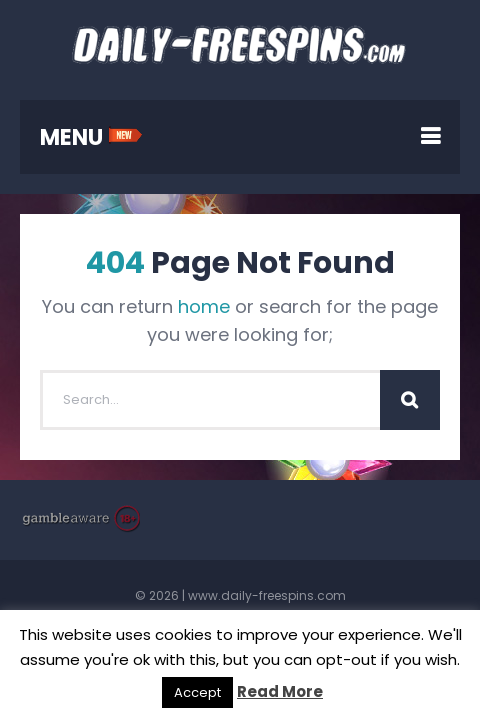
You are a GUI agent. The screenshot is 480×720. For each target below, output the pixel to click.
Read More (280, 691)
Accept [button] (197, 692)
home (204, 306)
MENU (91, 137)
